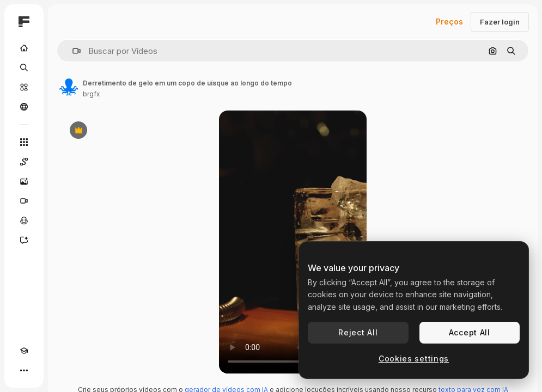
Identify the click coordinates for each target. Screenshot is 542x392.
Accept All (470, 332)
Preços (449, 22)
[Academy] (24, 351)
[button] (72, 51)
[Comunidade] (24, 107)
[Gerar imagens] (24, 181)
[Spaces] (24, 162)
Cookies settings (414, 359)
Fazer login (500, 22)
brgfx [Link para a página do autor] (92, 94)
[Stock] (24, 87)
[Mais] (24, 370)
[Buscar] (24, 68)
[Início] (24, 48)
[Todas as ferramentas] (24, 142)
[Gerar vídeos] (24, 201)
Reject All (358, 332)
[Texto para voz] (24, 220)
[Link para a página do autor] (69, 87)
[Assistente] (24, 240)
